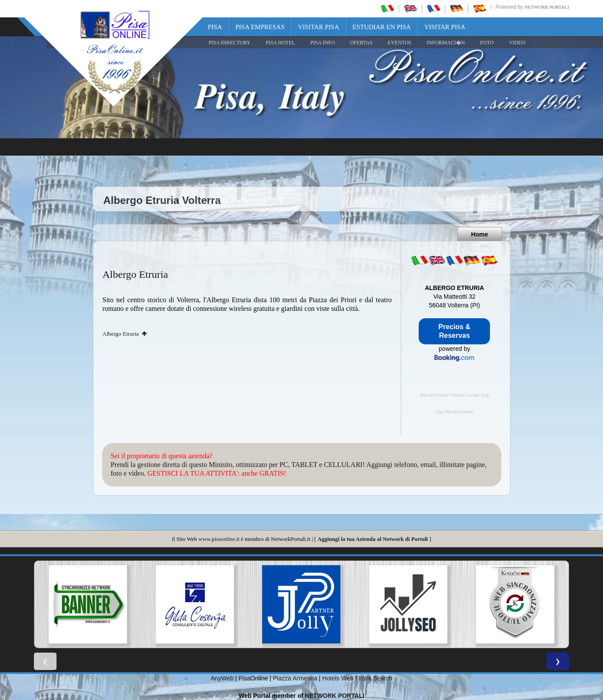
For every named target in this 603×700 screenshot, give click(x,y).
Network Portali (547, 7)
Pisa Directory (230, 43)
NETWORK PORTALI (335, 696)
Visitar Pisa (318, 27)
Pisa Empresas (260, 27)
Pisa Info (323, 43)
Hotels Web (338, 678)
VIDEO (517, 43)
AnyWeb (222, 678)
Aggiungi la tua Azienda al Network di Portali (373, 539)
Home (480, 234)
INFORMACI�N (446, 43)
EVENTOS (400, 43)
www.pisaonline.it (219, 539)
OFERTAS (361, 43)
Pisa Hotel (280, 43)
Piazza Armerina (295, 678)
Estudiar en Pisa (382, 27)
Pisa (215, 27)
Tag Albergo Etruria (455, 412)
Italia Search (376, 678)
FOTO (487, 43)
